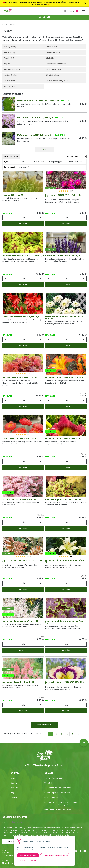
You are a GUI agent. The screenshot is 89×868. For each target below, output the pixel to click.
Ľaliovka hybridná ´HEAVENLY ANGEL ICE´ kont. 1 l (66, 561)
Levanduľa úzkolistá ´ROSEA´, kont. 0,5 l (35, 118)
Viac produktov (44, 725)
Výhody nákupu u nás (53, 778)
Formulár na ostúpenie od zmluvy (58, 810)
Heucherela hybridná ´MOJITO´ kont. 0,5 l (64, 499)
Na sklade (26, 167)
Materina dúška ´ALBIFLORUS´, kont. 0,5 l (35, 135)
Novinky (38, 162)
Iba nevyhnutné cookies (28, 860)
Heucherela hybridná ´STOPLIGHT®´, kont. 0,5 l (23, 256)
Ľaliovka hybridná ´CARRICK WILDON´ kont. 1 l (65, 378)
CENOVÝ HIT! (75, 162)
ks (24, 218)
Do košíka (23, 224)
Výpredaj (14, 788)
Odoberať (11, 842)
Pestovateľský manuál (53, 798)
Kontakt (14, 798)
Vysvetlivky (49, 783)
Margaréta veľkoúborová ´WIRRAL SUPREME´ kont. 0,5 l (65, 318)
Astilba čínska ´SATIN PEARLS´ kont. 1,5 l (20, 499)
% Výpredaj (56, 162)
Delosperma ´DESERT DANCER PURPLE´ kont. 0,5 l (65, 196)
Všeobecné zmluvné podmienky (58, 788)
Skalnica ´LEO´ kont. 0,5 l (13, 195)
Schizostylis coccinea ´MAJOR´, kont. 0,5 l (21, 317)
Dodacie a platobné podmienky (57, 793)
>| (83, 734)
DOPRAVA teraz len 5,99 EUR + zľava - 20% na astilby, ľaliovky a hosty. (31, 2)
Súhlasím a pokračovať (28, 855)
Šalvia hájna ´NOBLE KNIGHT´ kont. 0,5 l (63, 256)
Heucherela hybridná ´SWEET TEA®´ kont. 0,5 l (22, 378)
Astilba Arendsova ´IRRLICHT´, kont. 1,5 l (20, 621)
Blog (13, 793)
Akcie (23, 162)
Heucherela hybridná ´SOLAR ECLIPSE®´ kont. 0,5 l (65, 622)
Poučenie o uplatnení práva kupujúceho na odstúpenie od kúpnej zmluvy (61, 804)
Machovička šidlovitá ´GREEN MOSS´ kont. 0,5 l (38, 101)
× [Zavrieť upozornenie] (85, 3)
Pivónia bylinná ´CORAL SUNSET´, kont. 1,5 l (21, 438)
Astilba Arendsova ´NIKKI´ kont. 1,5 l (18, 682)
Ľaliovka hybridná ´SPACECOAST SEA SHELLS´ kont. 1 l (65, 683)
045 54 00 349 (11, 861)
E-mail (5, 822)
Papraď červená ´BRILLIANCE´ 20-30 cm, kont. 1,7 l (23, 561)
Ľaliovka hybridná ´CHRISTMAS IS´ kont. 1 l (64, 438)
